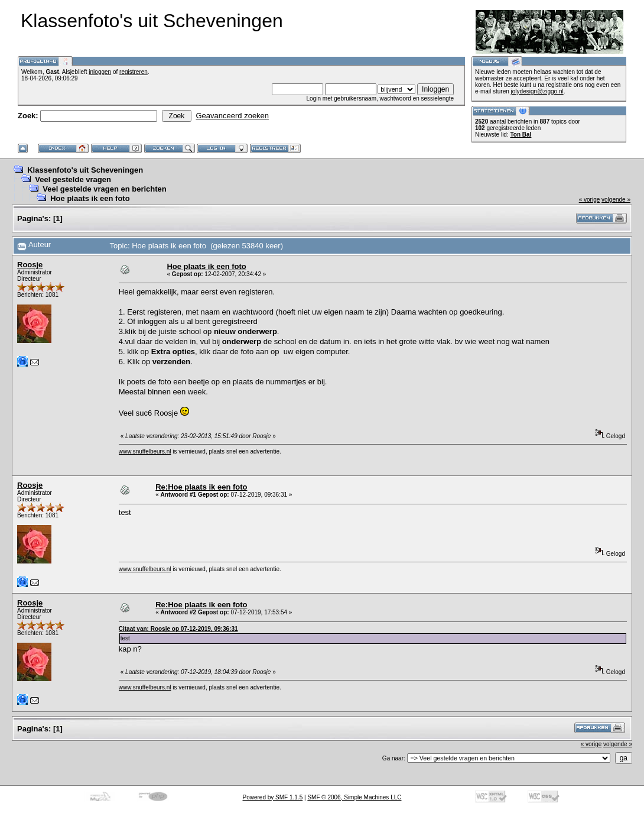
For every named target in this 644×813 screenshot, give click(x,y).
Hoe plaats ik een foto (90, 198)
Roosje (30, 265)
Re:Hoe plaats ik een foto (201, 487)
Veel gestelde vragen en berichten (105, 189)
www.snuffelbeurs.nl (145, 451)
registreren (134, 72)
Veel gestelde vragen (73, 179)
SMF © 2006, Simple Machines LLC (354, 797)
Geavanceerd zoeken (232, 116)
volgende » (616, 200)
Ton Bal (521, 135)
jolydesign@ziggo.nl (537, 91)
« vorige (590, 200)
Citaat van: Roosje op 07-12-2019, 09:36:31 (178, 629)
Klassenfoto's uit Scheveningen (85, 170)
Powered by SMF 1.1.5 (273, 797)
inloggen (100, 72)
